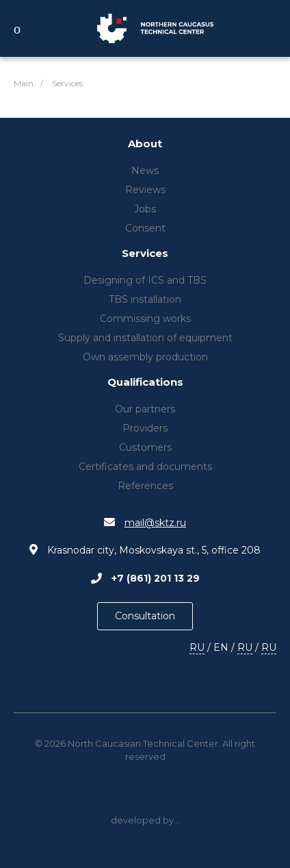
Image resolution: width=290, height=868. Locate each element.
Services (145, 254)
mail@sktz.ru (155, 523)
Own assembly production (145, 357)
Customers (145, 447)
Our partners (145, 409)
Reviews (145, 190)
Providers (145, 428)
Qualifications (145, 383)
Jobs (145, 209)
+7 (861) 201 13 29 (156, 578)
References (145, 486)
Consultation (145, 616)
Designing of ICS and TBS (145, 280)
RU (197, 647)
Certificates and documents (145, 467)
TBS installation (145, 299)
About (145, 144)
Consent (145, 228)
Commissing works (145, 319)
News (145, 171)
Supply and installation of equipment (145, 338)
